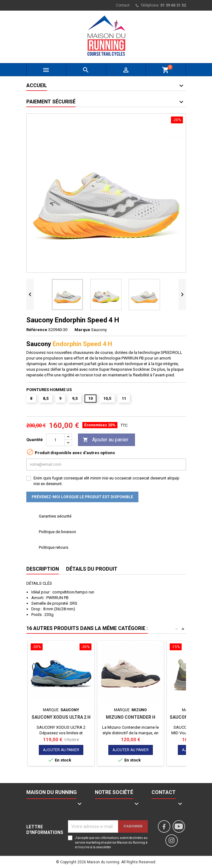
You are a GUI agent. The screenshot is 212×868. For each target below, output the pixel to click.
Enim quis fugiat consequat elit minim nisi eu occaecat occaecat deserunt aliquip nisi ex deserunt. (106, 481)
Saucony (99, 330)
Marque (82, 330)
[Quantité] (55, 440)
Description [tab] (43, 569)
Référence (37, 330)
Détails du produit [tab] (92, 569)
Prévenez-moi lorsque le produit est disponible (82, 497)
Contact (123, 5)
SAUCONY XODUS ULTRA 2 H (61, 717)
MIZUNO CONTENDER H (131, 717)
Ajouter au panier (106, 440)
